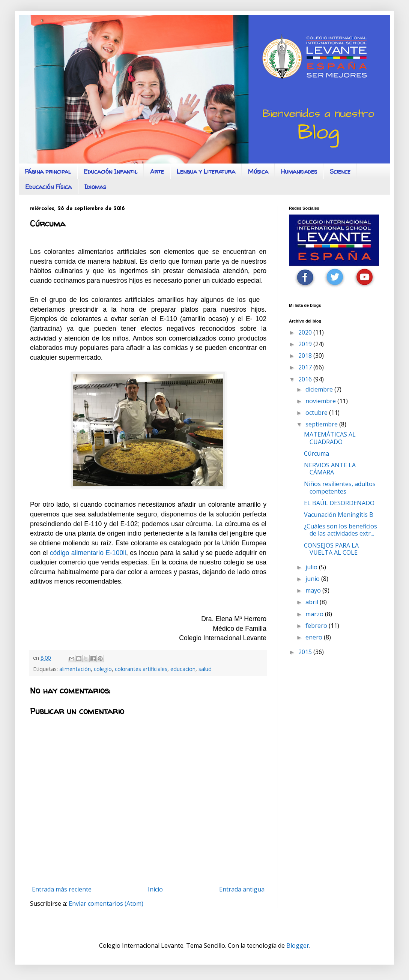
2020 (306, 332)
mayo (314, 590)
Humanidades (299, 171)
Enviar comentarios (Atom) (106, 903)
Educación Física (48, 187)
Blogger (298, 945)
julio (312, 567)
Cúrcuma (317, 453)
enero (315, 637)
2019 (306, 344)
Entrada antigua (242, 889)
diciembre (320, 389)
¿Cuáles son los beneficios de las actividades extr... (341, 530)
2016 (306, 379)
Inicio (155, 889)
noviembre (321, 401)
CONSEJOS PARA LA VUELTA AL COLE (331, 549)
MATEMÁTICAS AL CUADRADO (330, 438)
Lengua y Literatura (206, 171)
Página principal (48, 171)
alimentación (75, 669)
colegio (103, 669)
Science (340, 171)
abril (313, 602)
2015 (306, 652)
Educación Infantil (111, 171)
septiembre (322, 424)
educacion (183, 669)
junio (313, 579)
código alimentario (77, 553)
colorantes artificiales (141, 669)
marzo (315, 614)
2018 (306, 356)
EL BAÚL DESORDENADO (339, 503)
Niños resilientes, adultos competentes (340, 487)
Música (258, 171)
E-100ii (116, 553)
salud (205, 669)
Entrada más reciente (62, 889)
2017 (306, 367)
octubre (317, 413)
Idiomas (95, 187)
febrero (317, 626)
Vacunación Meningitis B (339, 515)
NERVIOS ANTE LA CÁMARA (330, 469)
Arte (157, 171)
